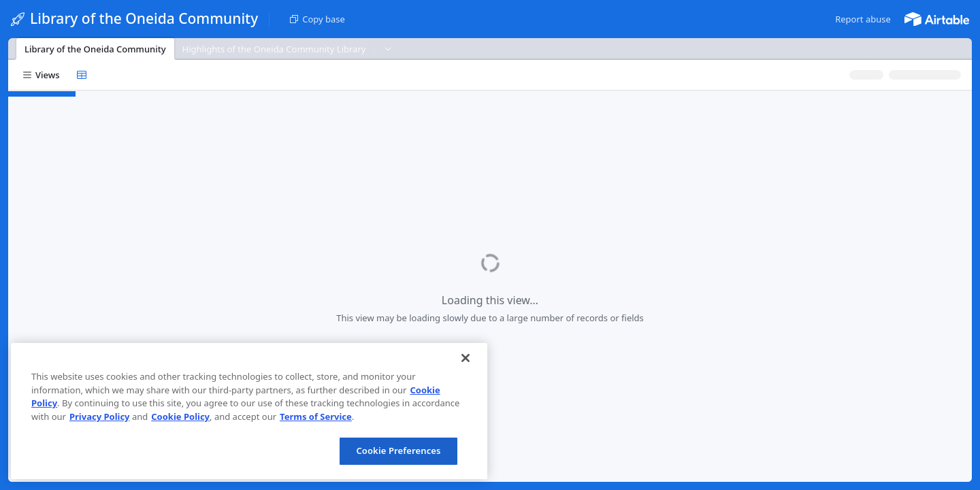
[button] (863, 19)
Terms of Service (316, 416)
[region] (249, 411)
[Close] (465, 358)
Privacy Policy (100, 416)
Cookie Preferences (398, 451)
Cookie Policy (180, 416)
